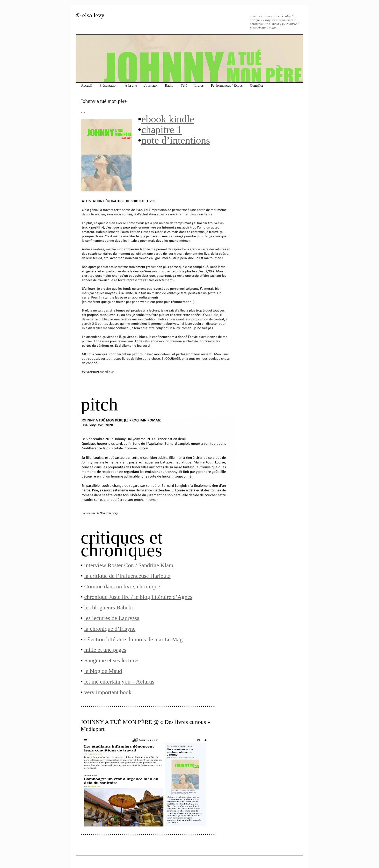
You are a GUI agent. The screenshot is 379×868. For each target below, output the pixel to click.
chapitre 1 (162, 130)
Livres (199, 85)
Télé (184, 85)
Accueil (87, 85)
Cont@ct (256, 85)
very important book (108, 692)
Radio (169, 85)
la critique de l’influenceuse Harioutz (127, 576)
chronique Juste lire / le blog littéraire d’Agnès (138, 597)
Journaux (151, 85)
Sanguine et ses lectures (112, 660)
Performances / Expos (227, 85)
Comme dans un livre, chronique (122, 586)
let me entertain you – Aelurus (119, 682)
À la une (131, 85)
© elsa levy (90, 15)
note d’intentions (176, 140)
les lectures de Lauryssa (112, 618)
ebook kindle (168, 119)
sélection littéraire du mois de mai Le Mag (133, 639)
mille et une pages (105, 650)
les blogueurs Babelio (109, 607)
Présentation (109, 85)
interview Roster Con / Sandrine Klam (129, 565)
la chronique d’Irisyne (110, 629)
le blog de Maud (103, 671)
